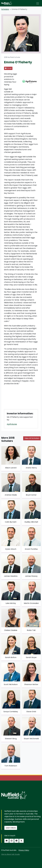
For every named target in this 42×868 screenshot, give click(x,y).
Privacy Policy (24, 850)
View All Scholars (32, 438)
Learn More (11, 828)
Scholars (5, 9)
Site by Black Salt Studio (11, 854)
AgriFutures (12, 424)
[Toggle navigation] (38, 3)
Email (8, 68)
